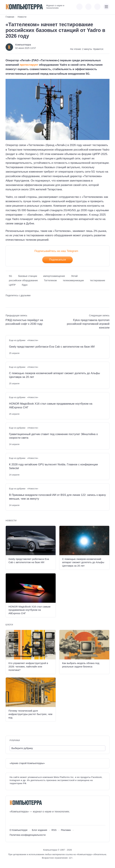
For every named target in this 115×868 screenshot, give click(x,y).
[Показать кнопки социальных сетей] (79, 7)
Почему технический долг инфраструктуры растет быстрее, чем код (30, 714)
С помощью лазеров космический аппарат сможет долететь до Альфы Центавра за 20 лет (54, 375)
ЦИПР (12, 285)
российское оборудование (23, 280)
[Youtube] (18, 819)
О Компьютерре (19, 830)
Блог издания (40, 830)
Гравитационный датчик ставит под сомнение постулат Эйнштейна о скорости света (53, 436)
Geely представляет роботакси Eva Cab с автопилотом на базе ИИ (52, 347)
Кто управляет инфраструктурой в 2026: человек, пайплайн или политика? (28, 666)
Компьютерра (23, 45)
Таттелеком (50, 280)
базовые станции (28, 276)
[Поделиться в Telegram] (14, 301)
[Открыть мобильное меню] (106, 7)
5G (10, 276)
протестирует (29, 65)
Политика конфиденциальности (28, 835)
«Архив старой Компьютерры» (27, 763)
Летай (74, 276)
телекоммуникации (73, 280)
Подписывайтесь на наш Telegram (56, 251)
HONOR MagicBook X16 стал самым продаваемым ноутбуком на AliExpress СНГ (51, 406)
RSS (54, 830)
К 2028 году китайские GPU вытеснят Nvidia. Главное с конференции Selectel (53, 466)
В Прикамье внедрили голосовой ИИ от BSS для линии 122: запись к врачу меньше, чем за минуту (57, 497)
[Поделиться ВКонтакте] (8, 301)
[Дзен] (30, 819)
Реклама (66, 830)
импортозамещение (54, 276)
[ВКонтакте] (12, 819)
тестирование (97, 280)
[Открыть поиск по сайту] (97, 7)
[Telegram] (24, 819)
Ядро (25, 285)
